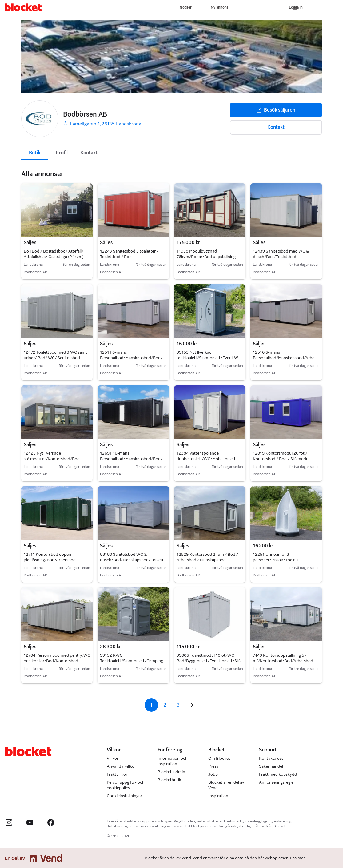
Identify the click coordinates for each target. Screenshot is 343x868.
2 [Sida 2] (165, 705)
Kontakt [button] (276, 127)
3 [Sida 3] (178, 705)
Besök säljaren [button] (276, 110)
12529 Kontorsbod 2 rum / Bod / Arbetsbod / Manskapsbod (207, 557)
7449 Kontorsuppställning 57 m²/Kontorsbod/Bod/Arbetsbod (283, 658)
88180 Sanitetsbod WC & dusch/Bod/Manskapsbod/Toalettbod (133, 560)
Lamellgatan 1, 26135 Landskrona (102, 124)
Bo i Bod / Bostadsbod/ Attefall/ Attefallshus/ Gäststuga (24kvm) (54, 254)
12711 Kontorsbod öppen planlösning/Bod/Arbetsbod (50, 557)
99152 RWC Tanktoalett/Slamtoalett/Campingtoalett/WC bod (133, 661)
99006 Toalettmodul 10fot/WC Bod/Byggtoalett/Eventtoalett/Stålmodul (210, 661)
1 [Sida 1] (151, 705)
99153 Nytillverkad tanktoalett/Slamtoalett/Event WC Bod (209, 358)
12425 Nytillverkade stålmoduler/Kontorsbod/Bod (52, 456)
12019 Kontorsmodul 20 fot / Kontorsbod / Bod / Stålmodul (281, 456)
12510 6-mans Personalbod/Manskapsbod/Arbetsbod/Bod (286, 358)
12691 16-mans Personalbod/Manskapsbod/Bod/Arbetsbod (133, 459)
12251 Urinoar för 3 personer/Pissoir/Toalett (276, 557)
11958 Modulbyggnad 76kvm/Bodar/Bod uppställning (206, 254)
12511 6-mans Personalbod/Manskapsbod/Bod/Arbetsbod (133, 358)
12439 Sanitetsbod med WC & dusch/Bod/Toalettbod (281, 254)
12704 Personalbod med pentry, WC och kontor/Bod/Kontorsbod (57, 658)
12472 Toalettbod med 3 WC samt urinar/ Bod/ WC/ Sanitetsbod (55, 355)
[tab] (35, 152)
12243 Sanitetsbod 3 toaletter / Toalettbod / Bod (129, 254)
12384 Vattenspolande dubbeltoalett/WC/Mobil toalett (206, 456)
